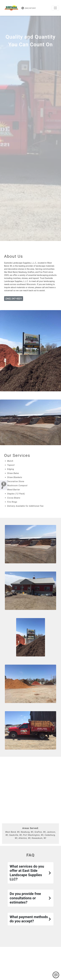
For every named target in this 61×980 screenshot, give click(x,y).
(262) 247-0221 (29, 8)
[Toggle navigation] (55, 8)
